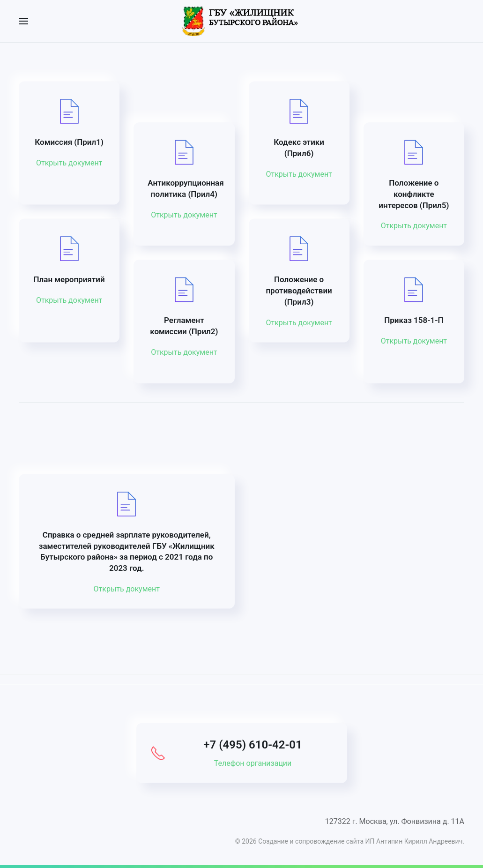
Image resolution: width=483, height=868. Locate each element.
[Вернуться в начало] (242, 21)
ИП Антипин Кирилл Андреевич (414, 841)
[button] (23, 21)
